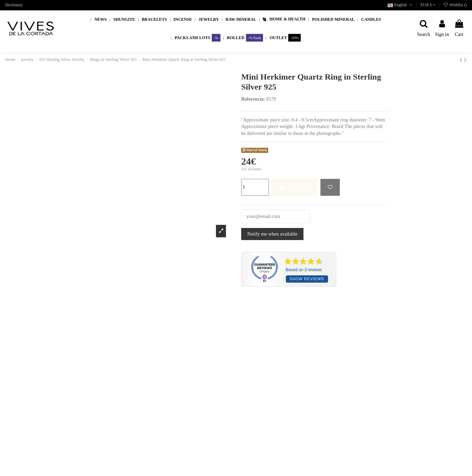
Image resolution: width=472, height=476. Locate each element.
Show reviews (307, 279)
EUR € (428, 5)
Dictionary (14, 5)
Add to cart (295, 187)
